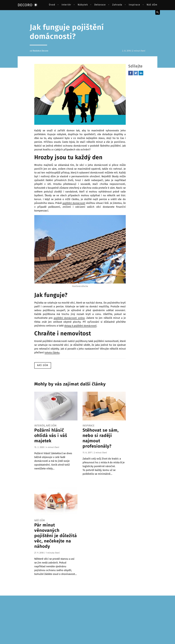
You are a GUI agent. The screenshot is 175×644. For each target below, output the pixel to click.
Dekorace (100, 5)
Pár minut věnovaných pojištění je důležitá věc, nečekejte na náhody (56, 535)
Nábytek (83, 5)
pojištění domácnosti (75, 203)
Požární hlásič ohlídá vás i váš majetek (51, 435)
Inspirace (134, 5)
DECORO (28, 5)
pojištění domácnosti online (70, 318)
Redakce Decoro (41, 51)
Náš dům (152, 5)
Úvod (52, 5)
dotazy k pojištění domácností (82, 325)
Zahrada (117, 5)
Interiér (66, 5)
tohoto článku (53, 352)
